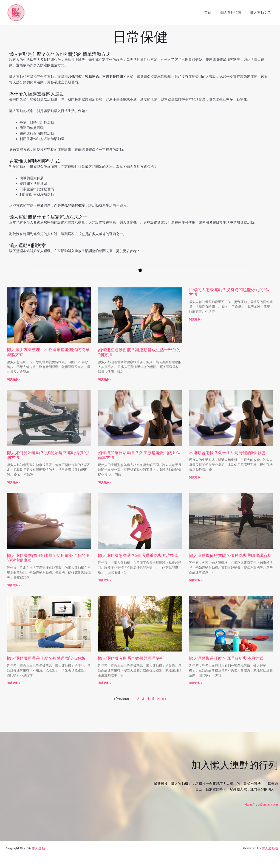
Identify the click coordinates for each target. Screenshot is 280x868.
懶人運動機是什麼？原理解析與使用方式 (226, 658)
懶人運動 (39, 848)
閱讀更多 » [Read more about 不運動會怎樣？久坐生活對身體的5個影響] (196, 477)
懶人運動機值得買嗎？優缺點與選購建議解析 (230, 556)
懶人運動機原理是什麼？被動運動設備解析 (46, 658)
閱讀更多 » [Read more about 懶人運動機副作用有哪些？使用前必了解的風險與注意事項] (13, 585)
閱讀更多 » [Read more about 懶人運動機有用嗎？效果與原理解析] (104, 683)
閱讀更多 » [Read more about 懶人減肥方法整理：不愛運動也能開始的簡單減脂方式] (13, 379)
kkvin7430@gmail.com (261, 804)
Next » (162, 699)
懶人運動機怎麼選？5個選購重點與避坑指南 (138, 556)
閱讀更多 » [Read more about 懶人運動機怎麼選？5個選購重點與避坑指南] (104, 580)
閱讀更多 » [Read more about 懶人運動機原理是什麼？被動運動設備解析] (13, 683)
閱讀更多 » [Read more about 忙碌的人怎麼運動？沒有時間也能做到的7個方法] (196, 319)
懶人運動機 (269, 848)
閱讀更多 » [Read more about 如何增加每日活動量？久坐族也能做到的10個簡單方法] (104, 482)
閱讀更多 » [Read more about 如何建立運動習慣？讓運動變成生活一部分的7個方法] (104, 379)
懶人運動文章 (262, 13)
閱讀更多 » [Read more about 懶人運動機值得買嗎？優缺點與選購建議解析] (196, 580)
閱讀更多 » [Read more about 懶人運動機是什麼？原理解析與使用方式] (196, 683)
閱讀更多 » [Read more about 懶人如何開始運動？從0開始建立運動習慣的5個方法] (13, 482)
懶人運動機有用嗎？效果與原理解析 (131, 658)
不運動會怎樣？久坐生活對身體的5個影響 (227, 453)
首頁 (213, 13)
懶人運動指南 (234, 13)
